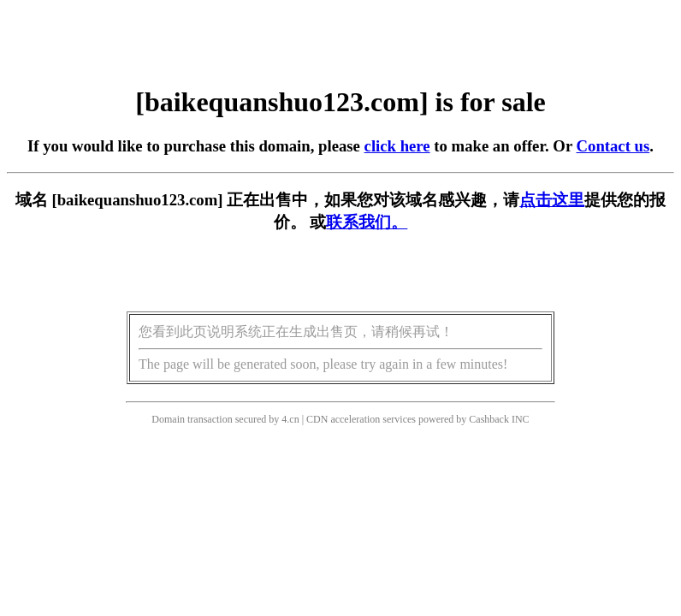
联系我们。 (367, 222)
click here (397, 146)
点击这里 (552, 200)
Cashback (489, 419)
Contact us (613, 146)
